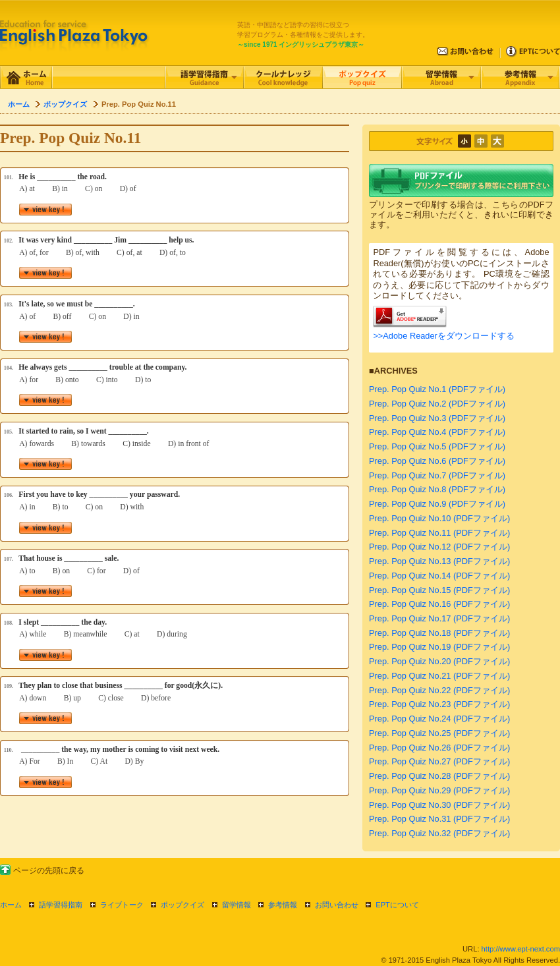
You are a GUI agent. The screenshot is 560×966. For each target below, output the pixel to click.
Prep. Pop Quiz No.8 (407, 489)
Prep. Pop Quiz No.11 (410, 533)
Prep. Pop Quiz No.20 (410, 661)
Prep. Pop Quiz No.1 (407, 389)
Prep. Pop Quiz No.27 (410, 761)
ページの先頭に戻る (49, 870)
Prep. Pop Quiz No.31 (410, 819)
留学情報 (237, 905)
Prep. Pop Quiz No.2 (407, 404)
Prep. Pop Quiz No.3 (407, 418)
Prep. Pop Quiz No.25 (410, 733)
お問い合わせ (337, 905)
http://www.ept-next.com (521, 949)
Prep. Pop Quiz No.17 (410, 618)
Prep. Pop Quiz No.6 (407, 461)
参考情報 (283, 905)
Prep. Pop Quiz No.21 (410, 676)
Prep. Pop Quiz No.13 (410, 561)
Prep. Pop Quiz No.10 (410, 518)
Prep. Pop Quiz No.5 (407, 446)
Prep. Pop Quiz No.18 (410, 633)
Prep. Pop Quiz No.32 (410, 833)
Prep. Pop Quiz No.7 (407, 475)
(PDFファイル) (477, 389)
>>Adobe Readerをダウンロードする (443, 336)
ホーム (19, 104)
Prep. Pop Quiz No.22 (410, 690)
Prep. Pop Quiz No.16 (410, 604)
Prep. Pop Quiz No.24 (410, 719)
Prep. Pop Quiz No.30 (410, 805)
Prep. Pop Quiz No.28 (410, 776)
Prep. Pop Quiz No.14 (410, 576)
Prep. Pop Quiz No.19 (410, 647)
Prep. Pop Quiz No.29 (410, 790)
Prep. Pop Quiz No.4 (407, 432)
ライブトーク (122, 905)
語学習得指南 (61, 905)
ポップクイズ (65, 104)
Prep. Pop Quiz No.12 (410, 547)
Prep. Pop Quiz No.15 (410, 590)
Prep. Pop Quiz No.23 (410, 704)
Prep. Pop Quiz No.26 (410, 748)
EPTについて (397, 905)
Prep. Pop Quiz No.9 (407, 504)
